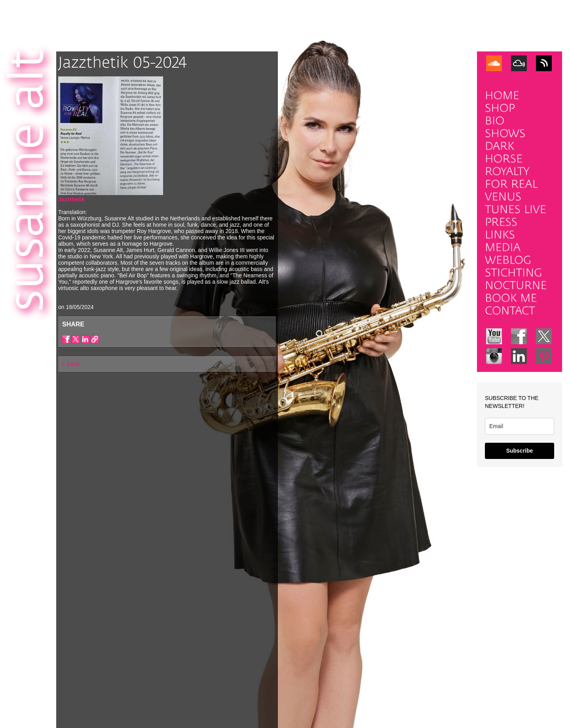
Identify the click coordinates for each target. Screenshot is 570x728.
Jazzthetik (71, 199)
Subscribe (520, 451)
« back (71, 364)
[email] (520, 426)
